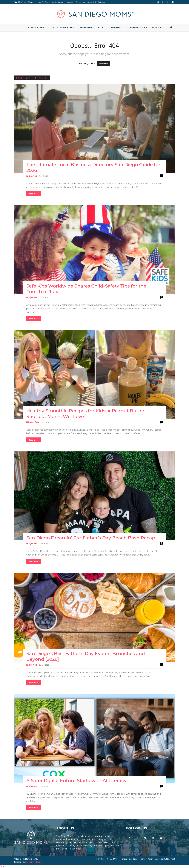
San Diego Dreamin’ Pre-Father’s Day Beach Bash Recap (91, 538)
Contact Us (80, 2)
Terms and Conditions (129, 859)
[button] (171, 28)
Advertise (69, 2)
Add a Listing (58, 2)
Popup (3, 866)
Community (115, 27)
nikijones (32, 176)
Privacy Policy (147, 859)
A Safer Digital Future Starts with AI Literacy (76, 781)
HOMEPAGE (103, 64)
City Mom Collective (33, 862)
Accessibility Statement (97, 2)
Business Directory (91, 27)
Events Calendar (64, 27)
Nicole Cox (33, 422)
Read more (34, 194)
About (157, 27)
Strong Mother (137, 27)
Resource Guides (38, 27)
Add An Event (44, 2)
